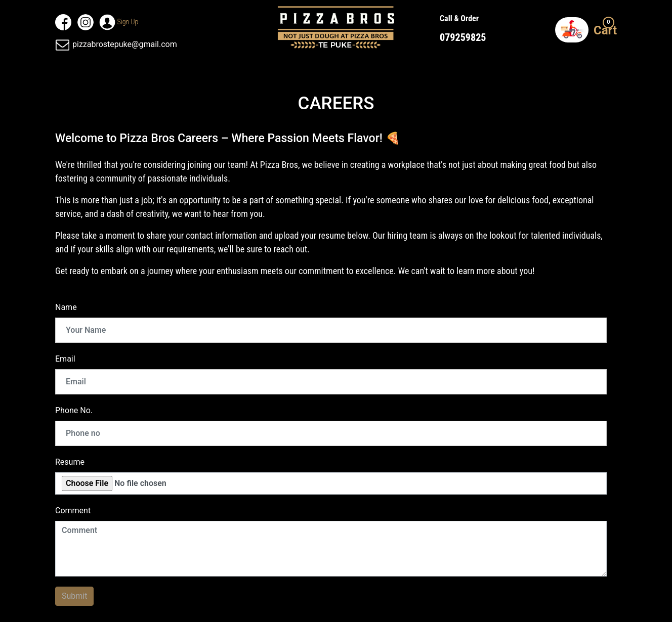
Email (65, 359)
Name (66, 307)
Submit (74, 596)
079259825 (463, 37)
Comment (73, 510)
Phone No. (74, 410)
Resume (70, 462)
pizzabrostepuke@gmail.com (116, 44)
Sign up (127, 22)
